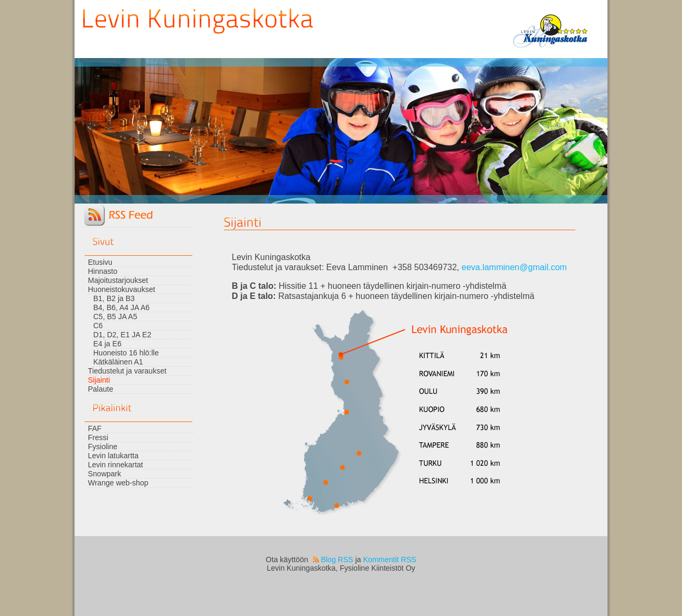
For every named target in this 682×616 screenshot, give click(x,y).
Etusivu (100, 262)
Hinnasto (103, 271)
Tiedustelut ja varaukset (127, 371)
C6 (98, 326)
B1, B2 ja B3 (114, 298)
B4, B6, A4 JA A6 (121, 307)
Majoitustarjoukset (118, 280)
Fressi (98, 437)
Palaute (100, 389)
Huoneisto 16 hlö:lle (126, 353)
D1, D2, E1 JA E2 (122, 335)
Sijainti (99, 380)
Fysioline (103, 447)
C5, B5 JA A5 (115, 317)
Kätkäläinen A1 (118, 362)
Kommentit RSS (390, 560)
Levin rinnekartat (116, 465)
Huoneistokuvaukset (121, 289)
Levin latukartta (113, 456)
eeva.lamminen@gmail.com (514, 267)
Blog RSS (337, 560)
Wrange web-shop (118, 483)
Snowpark (104, 474)
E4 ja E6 (107, 344)
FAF (95, 428)
